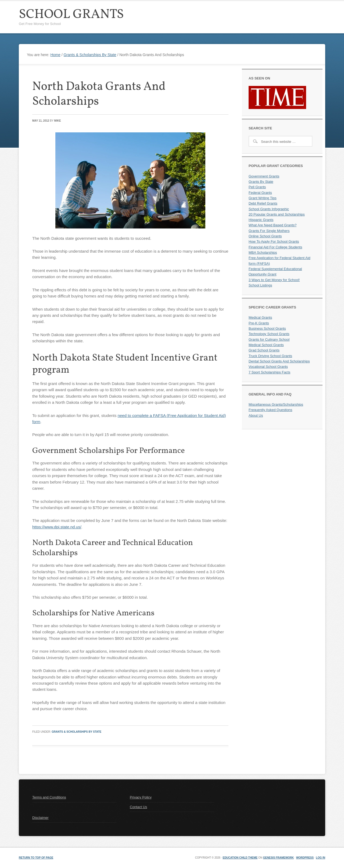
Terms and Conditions (49, 797)
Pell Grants (257, 187)
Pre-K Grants (259, 323)
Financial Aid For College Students (275, 247)
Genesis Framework (278, 858)
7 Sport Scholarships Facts (269, 372)
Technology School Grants (269, 334)
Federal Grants (260, 193)
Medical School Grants (266, 345)
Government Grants (264, 176)
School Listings (260, 285)
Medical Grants (260, 317)
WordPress (305, 858)
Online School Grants (265, 236)
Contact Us (138, 807)
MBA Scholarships (263, 253)
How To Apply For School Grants (274, 241)
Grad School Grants (264, 350)
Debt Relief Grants (263, 203)
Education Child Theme (240, 858)
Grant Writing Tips (263, 198)
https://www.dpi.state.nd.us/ (57, 527)
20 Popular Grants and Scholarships (277, 214)
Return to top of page (36, 858)
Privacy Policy (141, 797)
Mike (58, 121)
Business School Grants (267, 328)
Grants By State (261, 182)
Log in (321, 858)
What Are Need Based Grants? (273, 225)
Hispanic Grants (261, 220)
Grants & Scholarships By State (76, 732)
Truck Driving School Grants (270, 356)
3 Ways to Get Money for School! (274, 280)
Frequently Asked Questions (270, 410)
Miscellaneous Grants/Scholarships (276, 404)
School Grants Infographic (269, 209)
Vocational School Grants (268, 367)
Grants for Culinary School (269, 339)
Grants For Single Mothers (269, 231)
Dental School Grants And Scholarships (279, 361)
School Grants (71, 15)
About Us (256, 415)
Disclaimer (40, 818)
